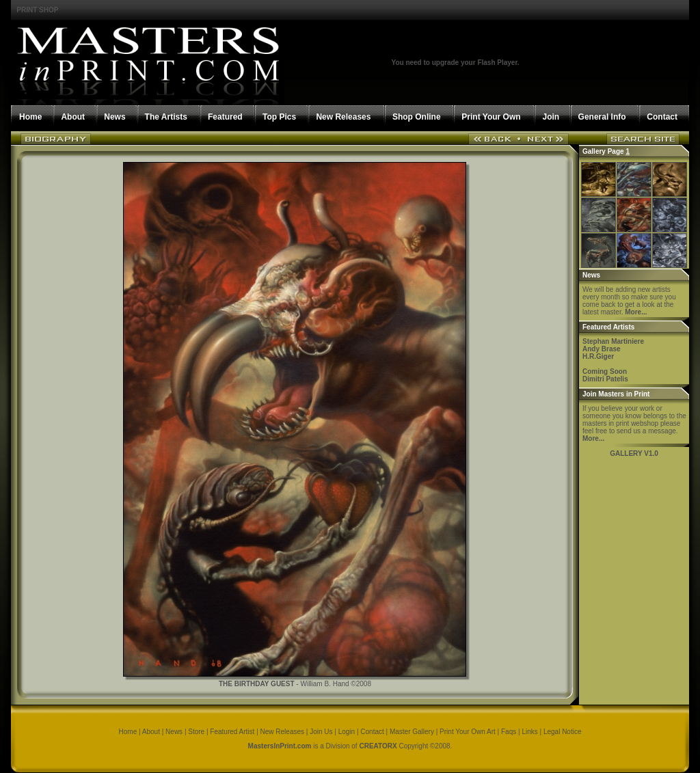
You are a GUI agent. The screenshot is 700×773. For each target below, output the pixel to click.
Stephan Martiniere (613, 341)
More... (636, 312)
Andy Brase (602, 349)
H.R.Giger (598, 356)
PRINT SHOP (37, 10)
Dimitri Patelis (605, 379)
